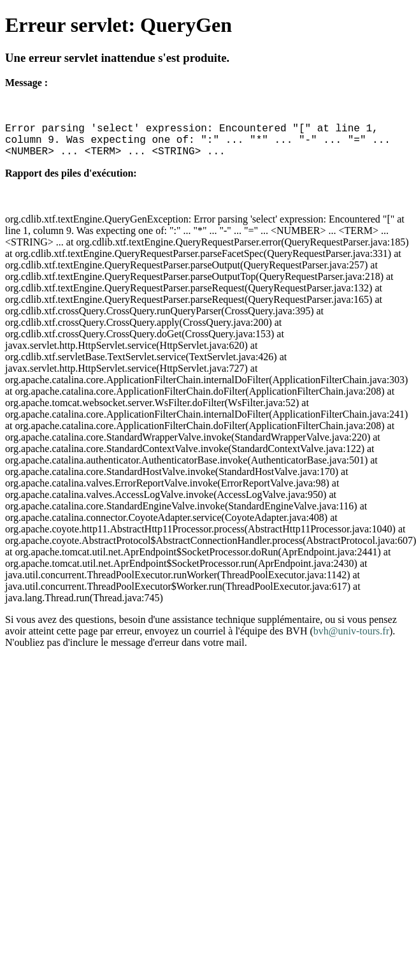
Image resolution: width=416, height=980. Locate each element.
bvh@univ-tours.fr (351, 631)
